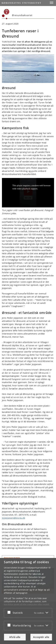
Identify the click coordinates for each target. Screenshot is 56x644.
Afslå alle (15, 637)
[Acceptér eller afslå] (10, 612)
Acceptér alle (41, 637)
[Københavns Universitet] (6, 14)
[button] (52, 3)
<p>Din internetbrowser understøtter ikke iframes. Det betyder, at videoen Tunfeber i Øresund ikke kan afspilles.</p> (28, 193)
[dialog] (28, 601)
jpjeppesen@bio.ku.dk (14, 518)
